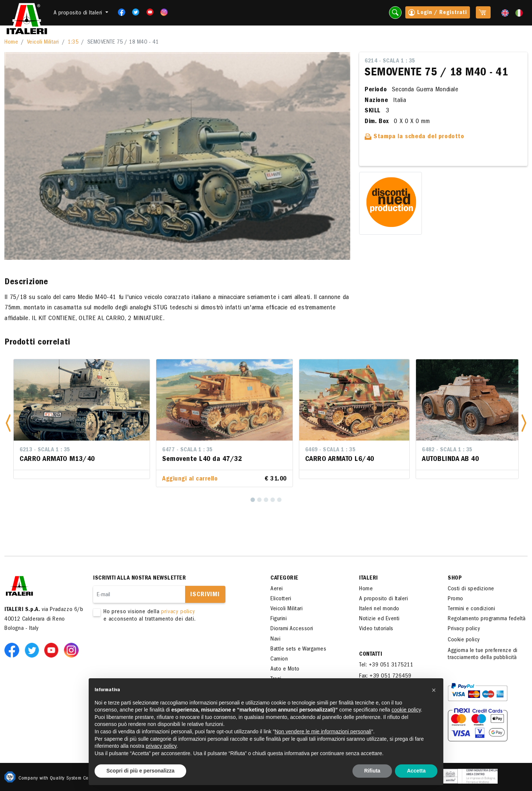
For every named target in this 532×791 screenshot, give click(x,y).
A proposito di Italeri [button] (79, 13)
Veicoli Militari (43, 43)
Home (11, 43)
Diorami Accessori (292, 629)
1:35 (73, 43)
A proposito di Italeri (383, 599)
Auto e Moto (285, 669)
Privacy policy (464, 629)
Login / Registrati (438, 13)
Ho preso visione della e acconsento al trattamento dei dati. (171, 616)
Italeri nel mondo (379, 609)
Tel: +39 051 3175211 (386, 665)
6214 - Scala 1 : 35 (390, 61)
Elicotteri (281, 599)
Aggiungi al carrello (190, 479)
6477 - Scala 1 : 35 (187, 450)
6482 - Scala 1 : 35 (447, 450)
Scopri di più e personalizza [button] (140, 771)
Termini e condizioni (471, 609)
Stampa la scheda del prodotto (415, 137)
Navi (275, 639)
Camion (279, 659)
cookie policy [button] (406, 710)
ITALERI (369, 578)
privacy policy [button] (161, 746)
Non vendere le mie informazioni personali (323, 731)
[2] (259, 500)
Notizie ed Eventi (379, 619)
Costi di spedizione (471, 589)
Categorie (284, 578)
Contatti (371, 655)
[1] (253, 500)
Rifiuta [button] (372, 771)
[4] (273, 500)
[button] (8, 423)
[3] (266, 500)
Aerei (277, 589)
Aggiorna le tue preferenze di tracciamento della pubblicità (483, 654)
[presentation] (149, 646)
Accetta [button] (416, 771)
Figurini (279, 619)
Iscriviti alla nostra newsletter (139, 578)
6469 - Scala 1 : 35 (330, 450)
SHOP (455, 578)
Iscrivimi (205, 595)
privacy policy (178, 612)
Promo (456, 599)
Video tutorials (376, 629)
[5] (279, 500)
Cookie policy (464, 640)
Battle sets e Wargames (298, 649)
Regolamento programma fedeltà (487, 619)
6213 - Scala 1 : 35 (45, 450)
